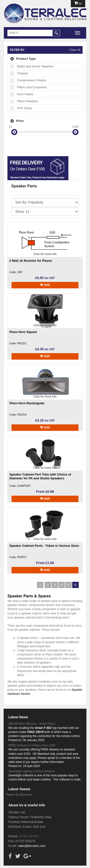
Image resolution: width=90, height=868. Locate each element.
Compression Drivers (28, 80)
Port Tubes (21, 108)
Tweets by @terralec (19, 795)
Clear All (75, 50)
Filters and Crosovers (29, 87)
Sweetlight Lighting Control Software (32, 771)
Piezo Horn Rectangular (27, 403)
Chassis (19, 73)
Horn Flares (22, 94)
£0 (78, 4)
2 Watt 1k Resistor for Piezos (31, 261)
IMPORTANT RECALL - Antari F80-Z (32, 724)
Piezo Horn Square (23, 332)
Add (45, 285)
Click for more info (45, 254)
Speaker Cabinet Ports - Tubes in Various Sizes (44, 546)
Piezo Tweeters (24, 101)
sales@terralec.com (32, 846)
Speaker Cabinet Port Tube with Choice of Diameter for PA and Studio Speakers (40, 476)
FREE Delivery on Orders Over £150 (32, 745)
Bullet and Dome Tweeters (32, 66)
